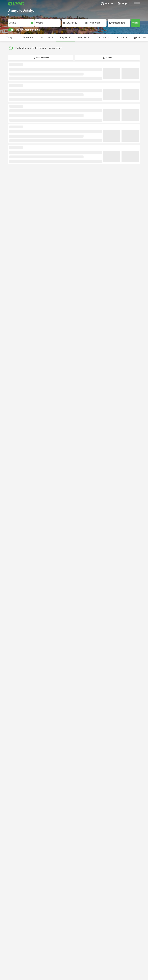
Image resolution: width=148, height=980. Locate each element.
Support (107, 4)
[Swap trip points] (32, 23)
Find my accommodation (24, 30)
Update (136, 23)
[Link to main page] (16, 4)
